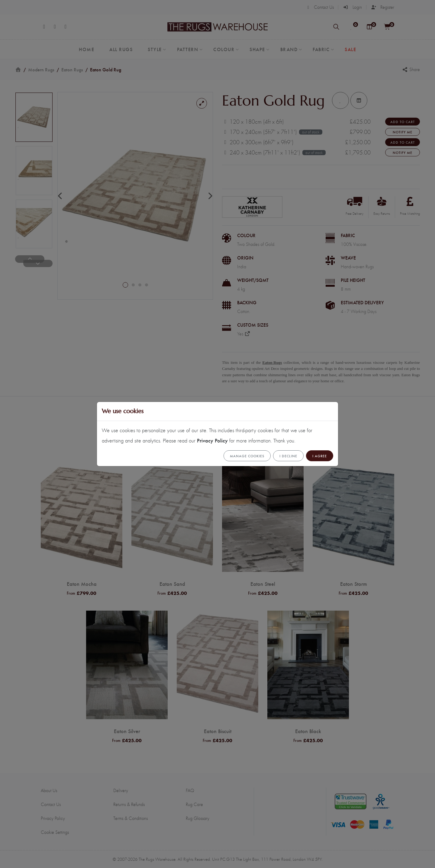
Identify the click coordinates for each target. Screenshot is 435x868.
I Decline (288, 456)
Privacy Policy (212, 440)
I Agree (320, 456)
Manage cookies (247, 456)
